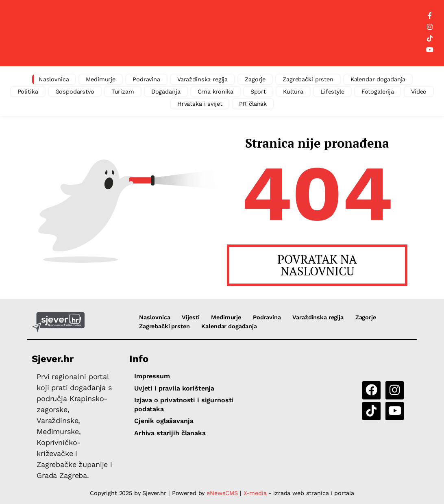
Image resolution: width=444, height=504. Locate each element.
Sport (258, 92)
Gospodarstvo (75, 92)
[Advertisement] (229, 33)
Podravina (146, 79)
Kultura (293, 92)
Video (419, 92)
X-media (256, 493)
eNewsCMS (222, 493)
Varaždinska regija (202, 79)
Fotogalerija (378, 92)
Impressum (152, 376)
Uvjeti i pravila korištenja (174, 388)
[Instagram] (430, 27)
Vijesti (190, 317)
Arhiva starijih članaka (170, 433)
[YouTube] (430, 50)
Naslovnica (54, 79)
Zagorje (255, 79)
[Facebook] (430, 16)
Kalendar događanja (378, 79)
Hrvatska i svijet (200, 104)
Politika (28, 92)
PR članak (253, 104)
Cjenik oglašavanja (164, 421)
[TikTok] (430, 39)
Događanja (166, 92)
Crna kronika (215, 92)
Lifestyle (332, 92)
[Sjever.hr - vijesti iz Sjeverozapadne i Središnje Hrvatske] (58, 322)
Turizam (123, 92)
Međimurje (101, 79)
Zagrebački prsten (308, 79)
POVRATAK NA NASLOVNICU (317, 265)
